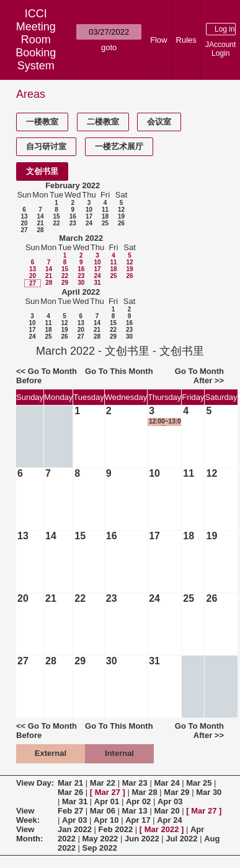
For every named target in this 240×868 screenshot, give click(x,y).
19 (121, 216)
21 (40, 223)
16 (73, 216)
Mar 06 (103, 811)
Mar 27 (108, 792)
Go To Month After (199, 376)
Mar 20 (167, 811)
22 (56, 223)
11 (105, 210)
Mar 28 (145, 792)
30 (81, 283)
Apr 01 (107, 801)
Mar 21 (70, 783)
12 (121, 210)
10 (89, 210)
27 (24, 230)
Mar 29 (176, 792)
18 (105, 216)
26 (121, 223)
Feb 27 (70, 811)
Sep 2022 (100, 848)
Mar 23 (135, 783)
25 (105, 223)
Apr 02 (138, 801)
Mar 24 (167, 783)
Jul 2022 (181, 839)
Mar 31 (75, 801)
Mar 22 (103, 783)
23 (73, 223)
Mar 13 (135, 811)
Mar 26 (70, 792)
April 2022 (81, 292)
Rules (186, 40)
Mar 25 (199, 783)
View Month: (29, 834)
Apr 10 (106, 820)
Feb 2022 (116, 829)
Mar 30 (209, 792)
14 (40, 216)
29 (65, 283)
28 (40, 230)
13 (24, 216)
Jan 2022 (75, 829)
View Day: (35, 783)
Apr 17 (138, 820)
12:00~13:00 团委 (165, 422)
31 (97, 283)
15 (56, 216)
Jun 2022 (142, 839)
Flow (158, 40)
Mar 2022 (162, 829)
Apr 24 (169, 820)
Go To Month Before (47, 376)
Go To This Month (119, 371)
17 (89, 216)
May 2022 (100, 839)
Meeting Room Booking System (36, 46)
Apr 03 (170, 801)
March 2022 (81, 238)
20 (24, 223)
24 (89, 223)
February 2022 (73, 185)
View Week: (28, 815)
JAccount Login (220, 49)
